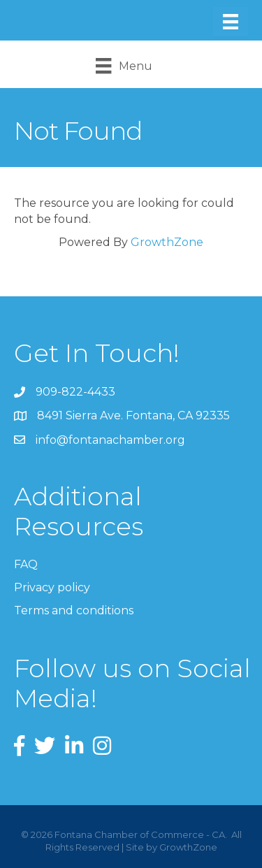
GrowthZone (167, 242)
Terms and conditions (74, 610)
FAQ (26, 564)
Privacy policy (52, 587)
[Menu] (231, 22)
